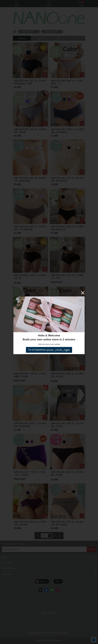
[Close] (83, 293)
